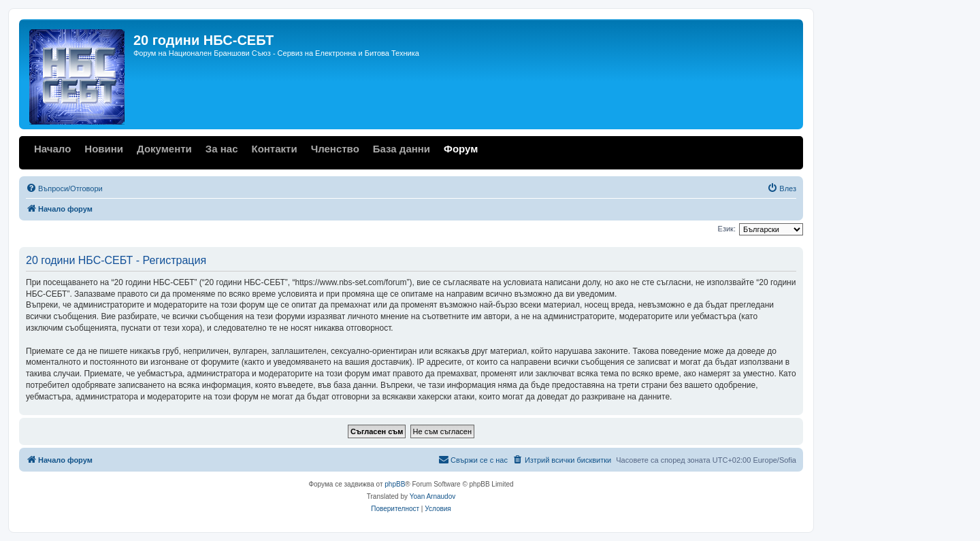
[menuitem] (64, 188)
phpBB (395, 484)
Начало (52, 149)
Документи (164, 149)
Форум (461, 149)
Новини (104, 149)
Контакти (274, 149)
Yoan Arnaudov (432, 496)
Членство (335, 149)
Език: (727, 229)
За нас (222, 149)
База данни (402, 149)
